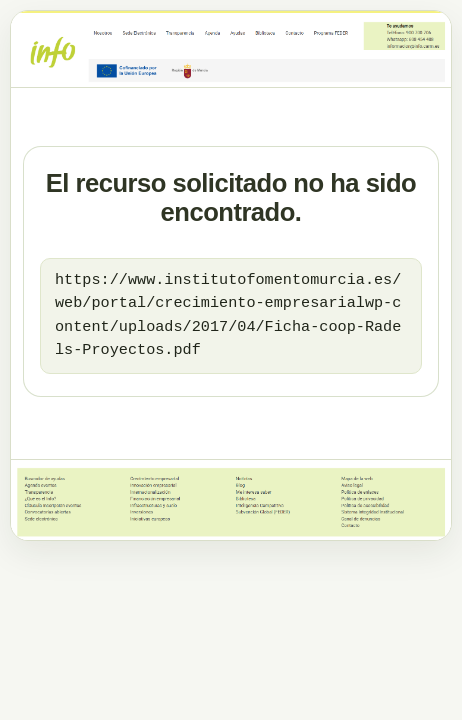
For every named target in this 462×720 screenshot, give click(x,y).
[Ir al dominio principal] (231, 49)
